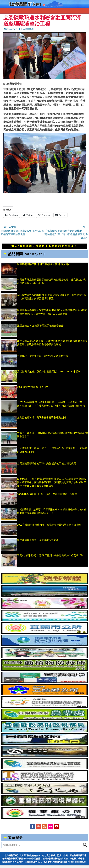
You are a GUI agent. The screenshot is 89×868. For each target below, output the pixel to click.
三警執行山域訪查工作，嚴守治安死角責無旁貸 (43, 356)
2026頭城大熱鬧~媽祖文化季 (33, 387)
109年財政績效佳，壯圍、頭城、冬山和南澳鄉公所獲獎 (47, 494)
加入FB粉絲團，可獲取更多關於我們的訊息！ (44, 246)
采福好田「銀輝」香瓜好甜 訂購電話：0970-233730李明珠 (49, 372)
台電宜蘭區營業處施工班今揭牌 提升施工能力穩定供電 (47, 463)
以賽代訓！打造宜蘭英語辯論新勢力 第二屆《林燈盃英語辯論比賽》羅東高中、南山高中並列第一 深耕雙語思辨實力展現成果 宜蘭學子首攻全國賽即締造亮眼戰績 (52, 482)
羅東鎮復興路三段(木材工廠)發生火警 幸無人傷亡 (44, 264)
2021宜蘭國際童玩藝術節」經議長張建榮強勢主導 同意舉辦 (49, 525)
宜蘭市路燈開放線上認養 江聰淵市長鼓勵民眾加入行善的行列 (50, 555)
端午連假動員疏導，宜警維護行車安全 (38, 540)
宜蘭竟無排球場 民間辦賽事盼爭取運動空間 (41, 417)
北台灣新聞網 (27, 29)
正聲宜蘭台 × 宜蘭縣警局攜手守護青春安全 (40, 326)
